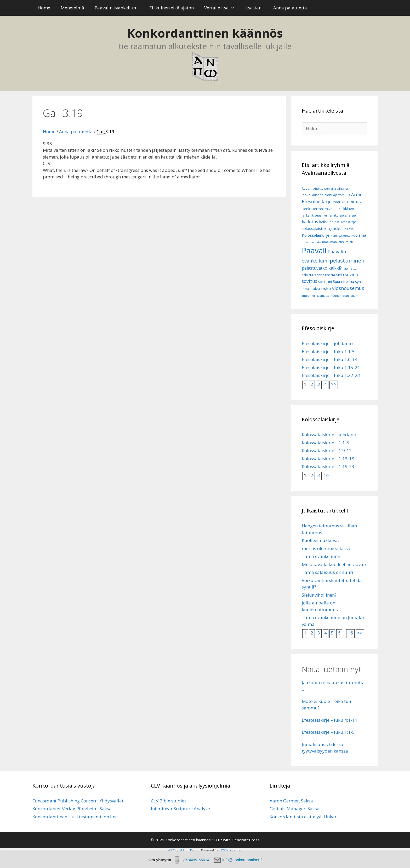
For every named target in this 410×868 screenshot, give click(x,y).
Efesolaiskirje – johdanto (327, 343)
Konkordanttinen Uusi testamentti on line (75, 817)
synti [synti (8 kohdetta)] (359, 282)
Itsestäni (254, 8)
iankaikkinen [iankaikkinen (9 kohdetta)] (344, 209)
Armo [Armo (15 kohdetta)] (357, 194)
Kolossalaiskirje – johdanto (330, 435)
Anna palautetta (290, 8)
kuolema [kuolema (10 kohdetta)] (359, 235)
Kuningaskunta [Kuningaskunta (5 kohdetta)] (340, 236)
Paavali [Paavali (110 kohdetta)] (314, 251)
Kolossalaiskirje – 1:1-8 (325, 443)
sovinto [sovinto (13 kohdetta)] (352, 275)
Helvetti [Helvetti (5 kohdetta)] (360, 202)
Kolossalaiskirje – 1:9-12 (327, 450)
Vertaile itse (222, 8)
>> (334, 384)
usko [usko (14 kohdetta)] (326, 288)
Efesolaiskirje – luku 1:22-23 (331, 375)
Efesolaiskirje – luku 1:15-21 (331, 367)
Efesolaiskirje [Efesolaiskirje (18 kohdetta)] (317, 201)
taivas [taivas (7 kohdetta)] (306, 289)
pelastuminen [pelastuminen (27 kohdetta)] (347, 260)
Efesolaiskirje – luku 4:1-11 (330, 720)
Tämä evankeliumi (321, 556)
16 (350, 633)
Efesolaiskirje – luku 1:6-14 (330, 359)
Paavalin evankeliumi (117, 8)
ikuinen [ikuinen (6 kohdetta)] (328, 215)
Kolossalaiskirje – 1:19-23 (328, 466)
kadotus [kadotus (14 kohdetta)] (310, 222)
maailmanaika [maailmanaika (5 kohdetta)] (311, 242)
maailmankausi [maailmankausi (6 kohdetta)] (333, 242)
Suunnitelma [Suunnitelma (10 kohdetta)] (343, 281)
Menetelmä (72, 8)
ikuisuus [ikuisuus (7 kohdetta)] (340, 215)
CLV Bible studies (169, 801)
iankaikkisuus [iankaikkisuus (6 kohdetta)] (312, 215)
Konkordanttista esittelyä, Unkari (304, 817)
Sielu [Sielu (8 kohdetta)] (340, 275)
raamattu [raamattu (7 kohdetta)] (350, 268)
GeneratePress (246, 840)
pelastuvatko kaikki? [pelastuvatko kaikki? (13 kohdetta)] (322, 268)
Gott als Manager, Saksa (295, 809)
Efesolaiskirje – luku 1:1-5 (328, 351)
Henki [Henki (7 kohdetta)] (306, 209)
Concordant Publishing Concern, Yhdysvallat (78, 801)
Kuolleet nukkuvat (320, 540)
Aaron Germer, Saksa (291, 801)
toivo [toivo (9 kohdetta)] (316, 289)
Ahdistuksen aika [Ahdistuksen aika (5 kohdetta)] (325, 189)
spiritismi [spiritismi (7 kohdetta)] (325, 282)
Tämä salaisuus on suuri (328, 572)
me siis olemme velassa (326, 548)
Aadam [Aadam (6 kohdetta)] (307, 188)
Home (44, 8)
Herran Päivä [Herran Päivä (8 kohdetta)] (322, 209)
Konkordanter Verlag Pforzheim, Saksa (72, 809)
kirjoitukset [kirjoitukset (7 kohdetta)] (335, 229)
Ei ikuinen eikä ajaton (172, 8)
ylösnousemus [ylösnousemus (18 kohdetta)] (348, 288)
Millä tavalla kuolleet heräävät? (334, 564)
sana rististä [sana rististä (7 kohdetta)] (326, 275)
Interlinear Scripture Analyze (180, 809)
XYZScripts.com (231, 850)
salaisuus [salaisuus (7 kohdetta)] (309, 275)
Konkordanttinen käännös (205, 33)
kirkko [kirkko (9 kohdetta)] (350, 228)
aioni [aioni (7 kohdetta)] (328, 195)
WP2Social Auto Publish (184, 850)
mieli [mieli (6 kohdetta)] (349, 242)
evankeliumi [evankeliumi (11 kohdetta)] (343, 202)
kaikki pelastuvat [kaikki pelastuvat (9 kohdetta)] (333, 222)
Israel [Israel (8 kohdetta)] (352, 215)
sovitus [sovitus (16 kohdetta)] (309, 281)
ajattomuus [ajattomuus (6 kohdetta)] (342, 195)
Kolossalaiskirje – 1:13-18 (328, 459)
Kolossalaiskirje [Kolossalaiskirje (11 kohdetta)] (316, 235)
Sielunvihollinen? (319, 595)
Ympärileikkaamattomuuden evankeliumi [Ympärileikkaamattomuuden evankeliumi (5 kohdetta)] (331, 296)
